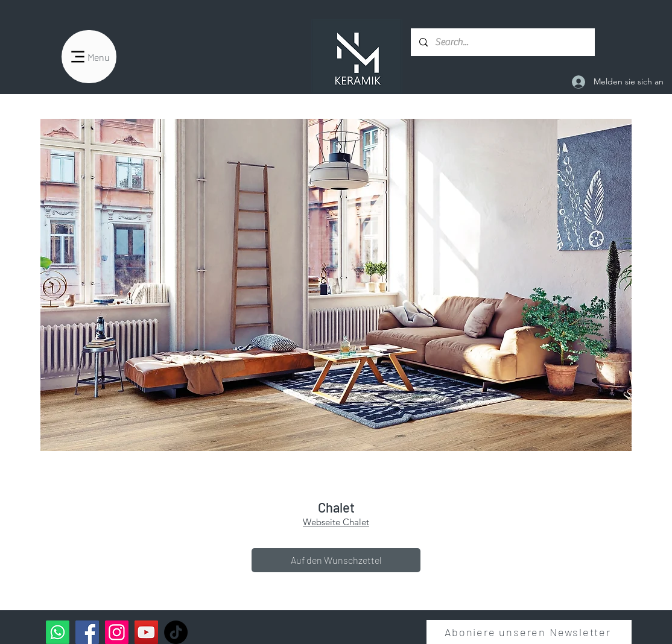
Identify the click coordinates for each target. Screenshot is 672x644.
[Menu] (89, 57)
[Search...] (502, 42)
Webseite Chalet (336, 522)
